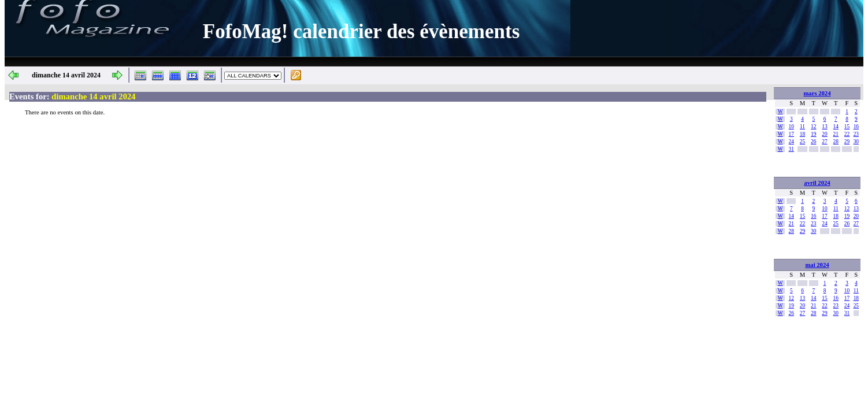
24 (791, 142)
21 (836, 134)
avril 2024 (817, 183)
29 (847, 142)
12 (813, 127)
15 (847, 127)
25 (802, 142)
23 (856, 134)
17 (791, 134)
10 (791, 127)
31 (791, 149)
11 (802, 127)
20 (824, 134)
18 (802, 134)
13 (824, 127)
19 (813, 134)
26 (813, 142)
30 (856, 142)
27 (824, 142)
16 (856, 127)
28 (836, 142)
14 (836, 127)
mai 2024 (817, 265)
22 (847, 134)
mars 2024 (817, 93)
